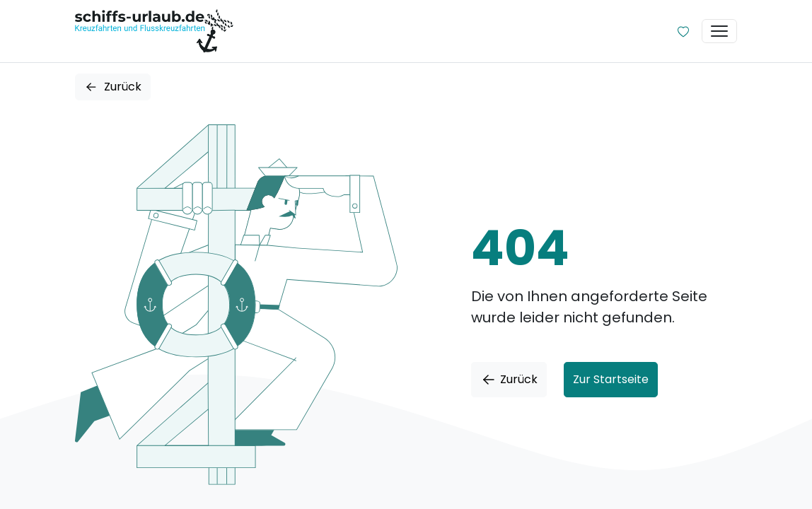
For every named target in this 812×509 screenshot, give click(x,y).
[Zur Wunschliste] (683, 31)
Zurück (113, 87)
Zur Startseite (611, 379)
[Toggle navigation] (719, 31)
